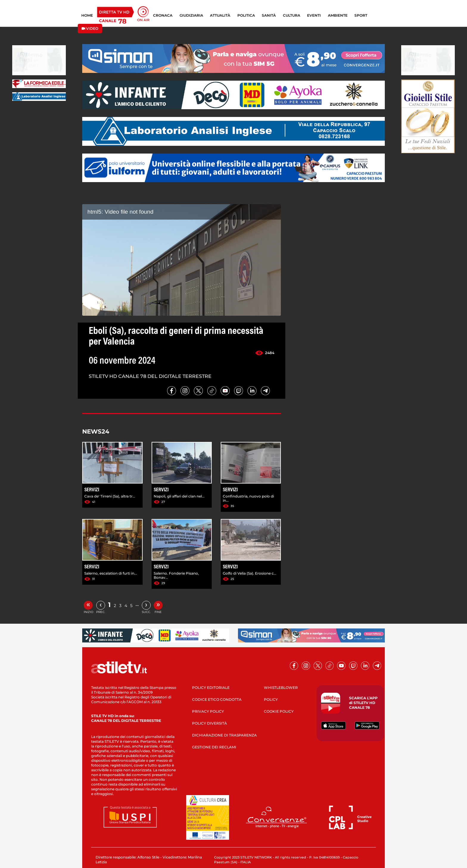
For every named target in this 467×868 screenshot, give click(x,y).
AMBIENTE (338, 15)
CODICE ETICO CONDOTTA (217, 699)
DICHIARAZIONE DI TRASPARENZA (224, 735)
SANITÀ (269, 15)
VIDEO (90, 28)
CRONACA (163, 15)
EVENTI (314, 15)
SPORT (361, 15)
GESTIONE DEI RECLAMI (214, 747)
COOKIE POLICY (279, 711)
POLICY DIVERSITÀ (210, 723)
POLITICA (246, 15)
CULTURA (292, 15)
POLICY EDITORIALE (211, 688)
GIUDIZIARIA (191, 15)
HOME (87, 15)
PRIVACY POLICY (208, 711)
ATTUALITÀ (220, 15)
